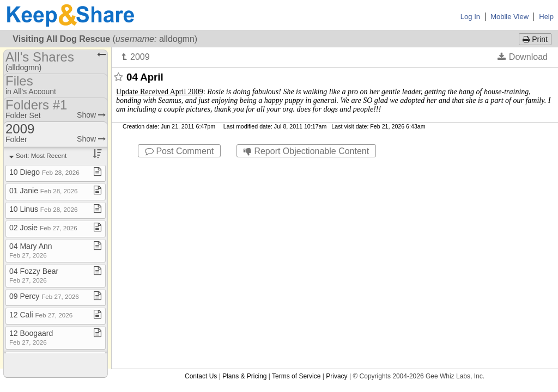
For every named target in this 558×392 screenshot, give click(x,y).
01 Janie (44, 191)
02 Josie (43, 228)
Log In (470, 17)
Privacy (336, 167)
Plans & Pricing (244, 167)
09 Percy (44, 296)
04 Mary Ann (31, 250)
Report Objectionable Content (306, 151)
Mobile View (510, 17)
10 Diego (44, 172)
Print (535, 39)
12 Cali (41, 315)
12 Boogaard (31, 337)
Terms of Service (296, 167)
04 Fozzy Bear (34, 275)
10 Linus (44, 209)
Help (546, 17)
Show (91, 115)
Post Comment (179, 151)
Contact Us (201, 167)
